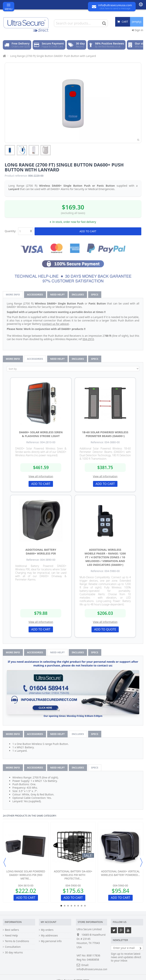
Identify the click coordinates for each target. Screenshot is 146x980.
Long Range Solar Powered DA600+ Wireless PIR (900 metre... (26, 875)
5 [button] (75, 906)
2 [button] (65, 906)
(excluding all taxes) (73, 213)
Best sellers (12, 930)
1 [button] (61, 906)
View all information (41, 476)
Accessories (35, 294)
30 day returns (14, 952)
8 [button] (85, 906)
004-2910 (88, 339)
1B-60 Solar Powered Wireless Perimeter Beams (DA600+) (105, 434)
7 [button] (82, 906)
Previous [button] (5, 862)
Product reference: (16, 176)
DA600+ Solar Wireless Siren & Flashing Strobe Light (41, 434)
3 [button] (68, 906)
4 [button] (71, 906)
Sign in (138, 30)
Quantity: (10, 231)
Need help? (57, 294)
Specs (95, 294)
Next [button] (141, 862)
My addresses (49, 936)
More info (13, 294)
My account (49, 922)
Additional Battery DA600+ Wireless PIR (41, 551)
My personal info (51, 941)
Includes (78, 294)
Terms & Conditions (17, 941)
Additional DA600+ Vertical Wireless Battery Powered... (121, 873)
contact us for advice (55, 324)
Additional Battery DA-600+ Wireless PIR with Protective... (73, 875)
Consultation (13, 947)
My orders (47, 930)
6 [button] (78, 906)
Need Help (11, 936)
